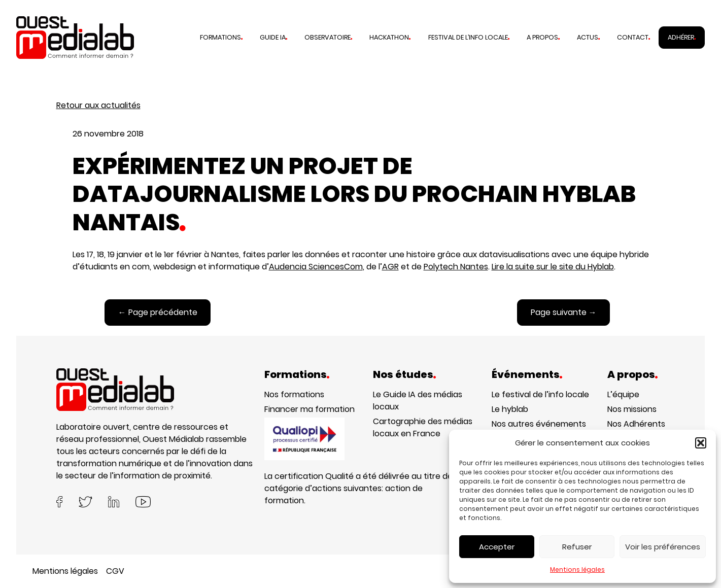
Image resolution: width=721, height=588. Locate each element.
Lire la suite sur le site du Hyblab (553, 267)
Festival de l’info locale (468, 37)
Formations (220, 37)
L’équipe (623, 394)
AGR (390, 267)
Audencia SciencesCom (316, 267)
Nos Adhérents (636, 424)
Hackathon (389, 37)
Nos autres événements (539, 424)
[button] (701, 443)
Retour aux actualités (98, 105)
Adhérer (681, 37)
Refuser (577, 547)
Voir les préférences (663, 547)
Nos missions (632, 409)
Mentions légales (577, 569)
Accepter (497, 547)
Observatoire (328, 37)
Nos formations (294, 394)
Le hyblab (510, 409)
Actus (588, 37)
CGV (115, 571)
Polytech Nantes (456, 267)
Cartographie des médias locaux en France (423, 427)
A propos (542, 37)
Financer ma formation (310, 409)
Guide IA (273, 37)
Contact (633, 37)
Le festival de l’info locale (540, 394)
